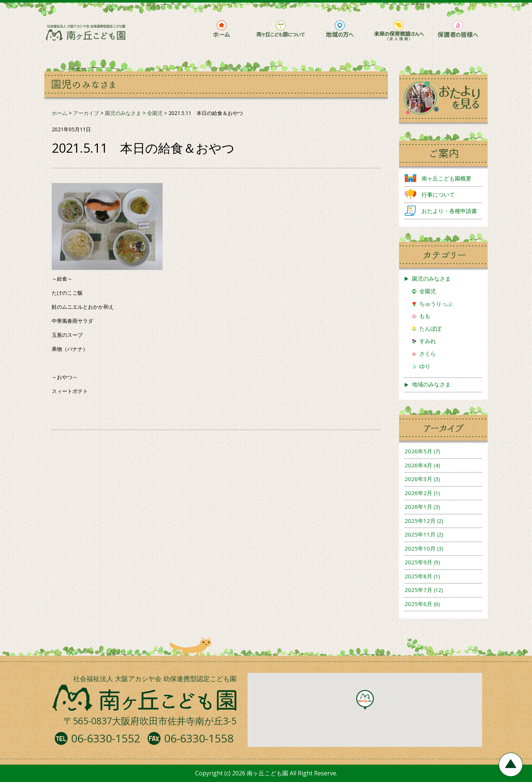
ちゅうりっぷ (436, 304)
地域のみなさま (431, 384)
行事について (438, 194)
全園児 (428, 291)
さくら (428, 353)
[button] (365, 700)
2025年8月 (418, 576)
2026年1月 (418, 507)
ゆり (425, 366)
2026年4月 (418, 465)
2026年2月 (418, 493)
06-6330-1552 (106, 738)
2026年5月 (418, 451)
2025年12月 (420, 521)
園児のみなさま (431, 278)
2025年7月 (418, 590)
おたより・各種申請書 (449, 211)
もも (425, 316)
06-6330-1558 (199, 738)
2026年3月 (418, 479)
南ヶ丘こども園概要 (446, 178)
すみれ (428, 341)
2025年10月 (420, 548)
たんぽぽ (430, 328)
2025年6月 (418, 604)
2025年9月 (418, 562)
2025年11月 (420, 534)
